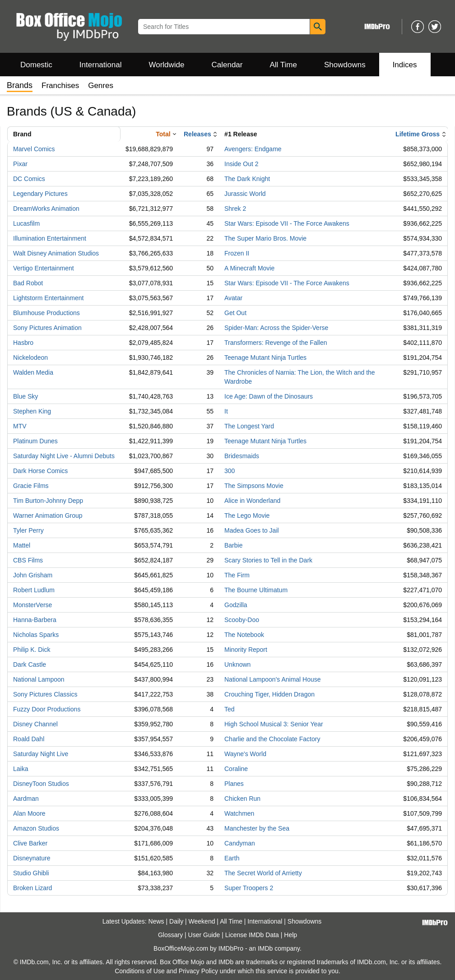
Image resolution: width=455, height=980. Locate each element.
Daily (176, 921)
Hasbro (23, 343)
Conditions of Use (140, 971)
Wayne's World (245, 754)
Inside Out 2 (241, 164)
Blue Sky (26, 396)
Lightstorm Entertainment (48, 298)
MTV (20, 426)
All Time (283, 65)
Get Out (235, 313)
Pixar (20, 164)
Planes (234, 784)
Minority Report (246, 650)
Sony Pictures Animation (47, 328)
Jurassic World (245, 194)
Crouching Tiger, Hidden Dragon (269, 694)
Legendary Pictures (40, 194)
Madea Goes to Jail (252, 530)
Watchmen (239, 813)
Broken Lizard (32, 888)
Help (290, 935)
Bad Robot (28, 283)
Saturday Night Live (41, 754)
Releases (197, 134)
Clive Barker (30, 843)
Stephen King (32, 411)
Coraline (236, 769)
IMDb (265, 948)
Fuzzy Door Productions (47, 709)
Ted (230, 709)
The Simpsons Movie (254, 486)
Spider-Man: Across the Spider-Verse (276, 328)
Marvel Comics (34, 149)
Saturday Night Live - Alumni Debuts (64, 456)
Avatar (233, 298)
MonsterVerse (32, 605)
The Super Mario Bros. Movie (265, 238)
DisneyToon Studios (41, 784)
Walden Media (33, 372)
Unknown (237, 664)
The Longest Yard (249, 426)
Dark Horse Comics (40, 471)
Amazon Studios (36, 828)
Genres (101, 86)
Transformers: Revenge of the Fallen (276, 343)
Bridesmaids (242, 456)
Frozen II (237, 253)
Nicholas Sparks (36, 635)
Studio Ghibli (31, 873)
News (156, 921)
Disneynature (32, 858)
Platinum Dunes (35, 441)
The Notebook (244, 635)
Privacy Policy (198, 971)
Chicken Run (242, 799)
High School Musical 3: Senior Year (274, 724)
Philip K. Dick (32, 650)
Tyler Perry (28, 530)
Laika (21, 769)
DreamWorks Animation (46, 209)
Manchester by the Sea (257, 828)
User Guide (204, 935)
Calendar (227, 65)
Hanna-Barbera (35, 620)
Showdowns (345, 65)
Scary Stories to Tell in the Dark (268, 560)
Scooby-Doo (242, 620)
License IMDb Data (252, 935)
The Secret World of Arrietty (263, 873)
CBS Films (28, 560)
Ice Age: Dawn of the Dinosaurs (269, 396)
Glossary (170, 935)
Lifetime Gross (418, 134)
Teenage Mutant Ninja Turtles (265, 358)
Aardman (26, 799)
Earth (232, 858)
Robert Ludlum (34, 590)
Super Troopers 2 (249, 888)
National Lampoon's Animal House (273, 679)
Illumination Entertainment (50, 238)
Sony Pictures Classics (45, 694)
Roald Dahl (29, 739)
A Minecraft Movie (249, 268)
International (101, 65)
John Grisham (33, 575)
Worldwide (166, 65)
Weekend (202, 921)
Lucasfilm (26, 223)
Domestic (36, 65)
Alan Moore (29, 813)
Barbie (233, 545)
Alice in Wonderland (252, 501)
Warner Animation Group (48, 516)
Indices (405, 65)
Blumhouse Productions (46, 313)
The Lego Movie (247, 516)
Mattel (22, 545)
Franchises (60, 86)
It (226, 411)
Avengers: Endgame (253, 149)
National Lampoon (39, 679)
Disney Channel (35, 724)
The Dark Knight (247, 179)
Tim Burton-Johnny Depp (48, 501)
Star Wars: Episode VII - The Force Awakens (287, 223)
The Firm (237, 575)
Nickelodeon (30, 358)
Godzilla (236, 605)
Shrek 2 (235, 209)
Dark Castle (30, 664)
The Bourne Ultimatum (256, 590)
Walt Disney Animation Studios (56, 253)
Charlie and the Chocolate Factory (272, 739)
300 (230, 471)
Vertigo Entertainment (44, 268)
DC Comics (29, 179)
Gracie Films (31, 486)
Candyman (240, 843)
